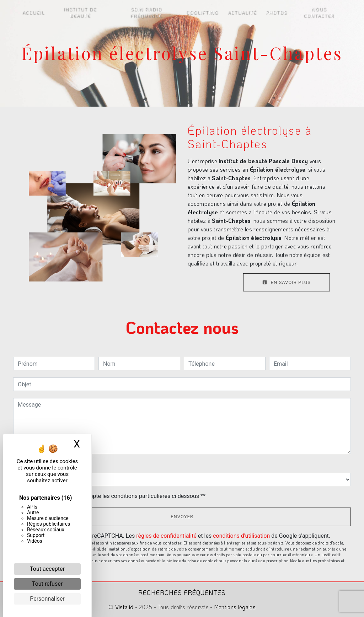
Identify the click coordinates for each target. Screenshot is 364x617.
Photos (277, 12)
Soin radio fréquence (146, 12)
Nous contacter (319, 12)
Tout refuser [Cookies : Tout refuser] (47, 584)
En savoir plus (287, 282)
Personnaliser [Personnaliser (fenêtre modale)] (47, 599)
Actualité (242, 12)
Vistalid (124, 607)
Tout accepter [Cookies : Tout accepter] (47, 569)
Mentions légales (234, 607)
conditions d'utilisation (241, 536)
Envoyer (182, 517)
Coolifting (202, 12)
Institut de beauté (80, 12)
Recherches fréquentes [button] (182, 592)
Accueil (34, 12)
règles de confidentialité (166, 536)
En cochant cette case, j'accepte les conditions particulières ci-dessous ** (113, 496)
